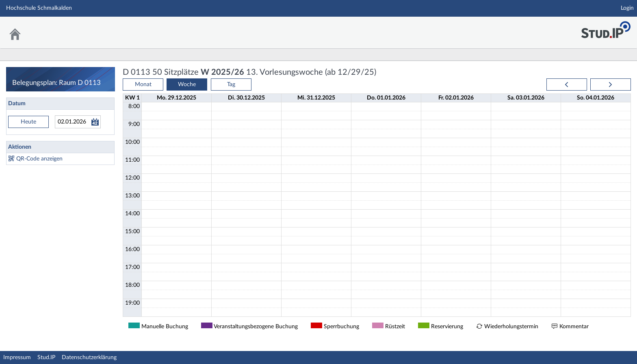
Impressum (17, 357)
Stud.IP (46, 357)
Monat (143, 84)
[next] (611, 84)
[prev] (567, 84)
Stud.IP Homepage (606, 27)
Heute (28, 122)
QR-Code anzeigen (39, 159)
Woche (187, 84)
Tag (231, 84)
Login (627, 8)
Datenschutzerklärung (89, 357)
